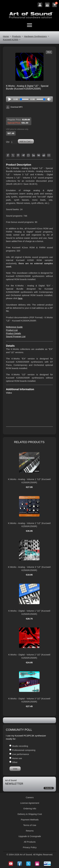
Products (16, 36)
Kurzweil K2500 (11, 40)
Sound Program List (16, 336)
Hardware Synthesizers (35, 36)
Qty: (8, 142)
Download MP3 (14, 107)
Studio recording (20, 746)
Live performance (20, 754)
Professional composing (24, 750)
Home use (17, 758)
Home (6, 36)
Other (15, 762)
